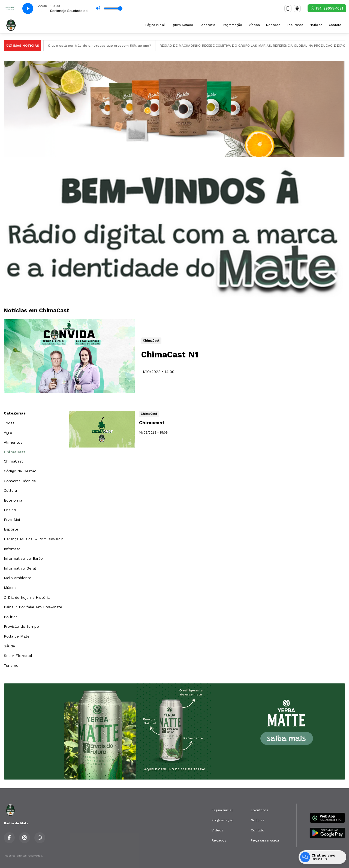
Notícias (316, 25)
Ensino (10, 510)
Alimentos (13, 442)
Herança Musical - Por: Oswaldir (33, 539)
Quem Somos (182, 25)
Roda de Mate (17, 636)
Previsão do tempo (21, 626)
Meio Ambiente (18, 578)
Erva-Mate (13, 520)
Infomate (12, 549)
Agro (8, 432)
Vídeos (254, 25)
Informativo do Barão (23, 558)
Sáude (9, 646)
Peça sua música (265, 840)
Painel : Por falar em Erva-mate (33, 607)
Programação (232, 25)
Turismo (11, 665)
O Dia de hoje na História (27, 597)
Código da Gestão (20, 471)
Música (10, 588)
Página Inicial (155, 25)
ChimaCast (15, 452)
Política (11, 617)
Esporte (11, 529)
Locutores (295, 25)
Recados (273, 25)
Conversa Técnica (20, 481)
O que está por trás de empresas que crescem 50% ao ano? (106, 46)
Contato (335, 25)
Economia (13, 500)
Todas (9, 423)
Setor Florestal (18, 656)
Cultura (10, 490)
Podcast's (207, 25)
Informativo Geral (20, 568)
